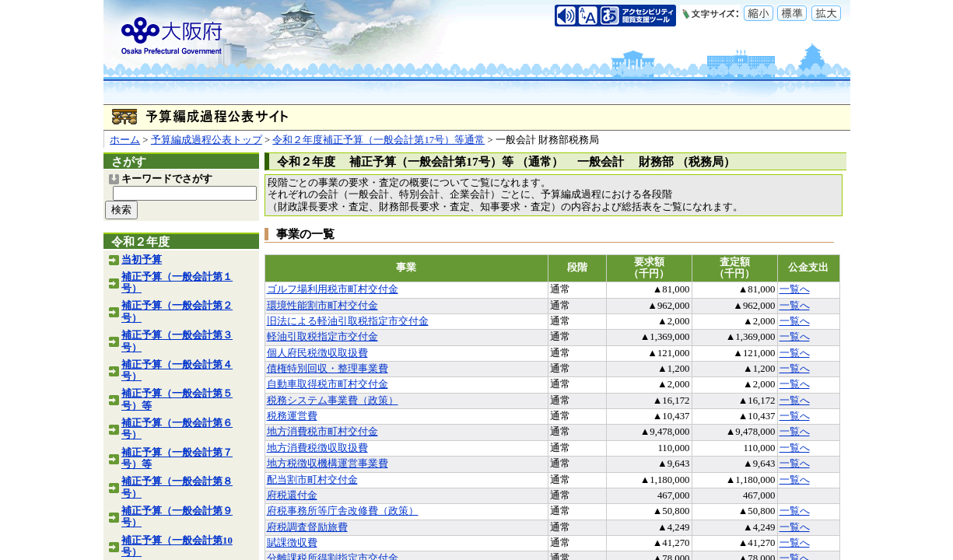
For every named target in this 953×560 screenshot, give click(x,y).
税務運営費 (292, 416)
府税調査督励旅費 (307, 527)
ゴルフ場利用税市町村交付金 (333, 289)
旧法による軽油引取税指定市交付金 (348, 321)
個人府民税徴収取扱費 (317, 353)
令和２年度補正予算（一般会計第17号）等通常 (378, 140)
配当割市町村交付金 (312, 480)
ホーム (125, 140)
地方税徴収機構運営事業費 (328, 464)
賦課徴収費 (292, 543)
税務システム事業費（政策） (333, 401)
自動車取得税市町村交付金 (328, 384)
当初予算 (142, 260)
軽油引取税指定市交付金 (322, 337)
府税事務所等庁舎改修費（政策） (343, 511)
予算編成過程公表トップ (207, 140)
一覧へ (795, 289)
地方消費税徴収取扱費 (317, 448)
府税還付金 (292, 495)
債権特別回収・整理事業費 (328, 369)
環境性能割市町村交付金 (322, 306)
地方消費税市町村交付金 (322, 432)
